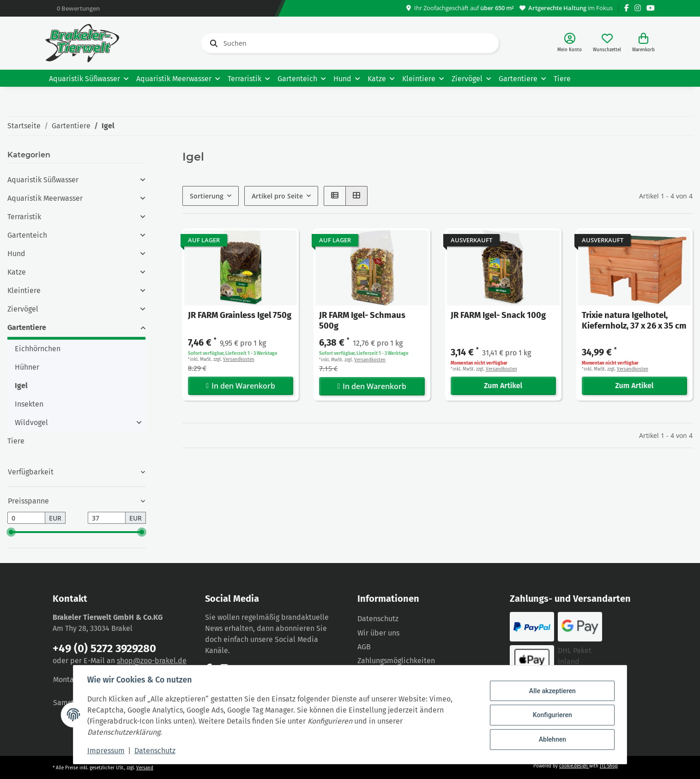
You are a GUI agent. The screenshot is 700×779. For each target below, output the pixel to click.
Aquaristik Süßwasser (43, 180)
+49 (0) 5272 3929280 (104, 648)
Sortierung (207, 196)
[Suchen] (350, 43)
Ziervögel (23, 309)
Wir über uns (378, 633)
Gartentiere (27, 327)
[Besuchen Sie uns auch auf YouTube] (651, 8)
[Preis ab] (26, 518)
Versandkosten (239, 360)
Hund (16, 254)
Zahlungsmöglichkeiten (396, 661)
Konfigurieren (551, 715)
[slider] (11, 532)
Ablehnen (551, 739)
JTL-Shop (609, 766)
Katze (17, 272)
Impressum (107, 751)
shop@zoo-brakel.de (152, 661)
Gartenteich (27, 235)
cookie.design (574, 766)
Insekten (29, 404)
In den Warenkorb (241, 386)
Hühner (27, 367)
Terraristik (24, 217)
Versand (145, 768)
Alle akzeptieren (551, 691)
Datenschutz (378, 619)
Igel (21, 386)
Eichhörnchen (38, 349)
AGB (364, 647)
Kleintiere (24, 291)
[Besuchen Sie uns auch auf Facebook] (627, 8)
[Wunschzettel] (607, 43)
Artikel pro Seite (277, 196)
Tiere (16, 441)
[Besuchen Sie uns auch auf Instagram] (638, 8)
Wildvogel (31, 422)
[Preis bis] (107, 518)
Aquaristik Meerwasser (45, 198)
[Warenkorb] (643, 43)
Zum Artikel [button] (503, 386)
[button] (570, 43)
